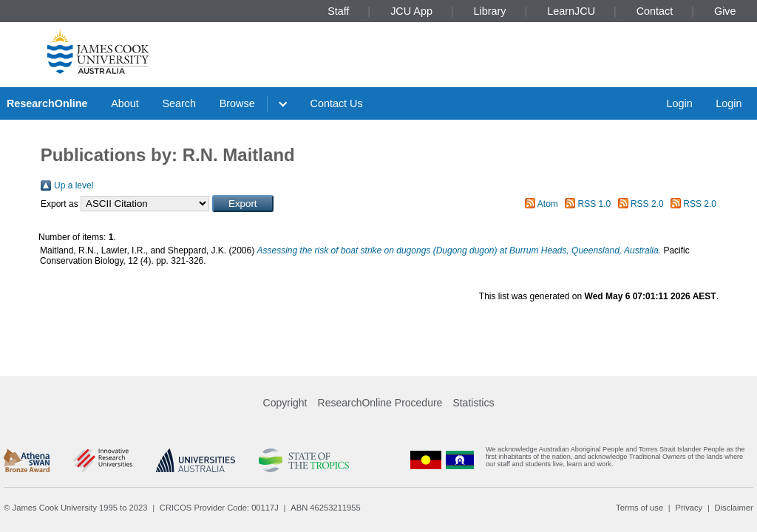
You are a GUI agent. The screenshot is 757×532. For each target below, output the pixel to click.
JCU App (411, 11)
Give (725, 11)
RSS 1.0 (595, 204)
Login (679, 103)
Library (490, 11)
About (125, 103)
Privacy (689, 508)
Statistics (473, 403)
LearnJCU (571, 11)
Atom (548, 204)
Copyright (285, 403)
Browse (237, 103)
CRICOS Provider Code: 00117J (219, 508)
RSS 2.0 (647, 204)
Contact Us (337, 103)
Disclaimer (734, 508)
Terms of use (639, 508)
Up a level (74, 185)
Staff (338, 11)
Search (179, 103)
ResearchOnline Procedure (380, 403)
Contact (655, 11)
